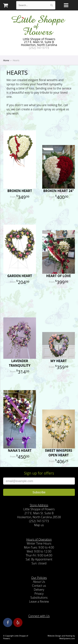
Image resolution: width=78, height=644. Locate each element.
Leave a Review (39, 601)
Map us (39, 525)
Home (6, 60)
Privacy (39, 594)
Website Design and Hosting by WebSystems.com (61, 637)
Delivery (39, 590)
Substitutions (39, 598)
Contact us (39, 586)
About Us (39, 582)
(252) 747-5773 (39, 48)
